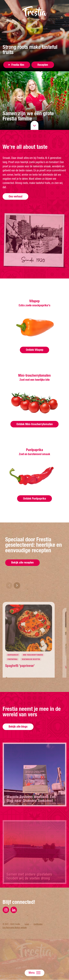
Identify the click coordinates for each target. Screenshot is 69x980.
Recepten (43, 65)
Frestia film (18, 65)
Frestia (34, 11)
